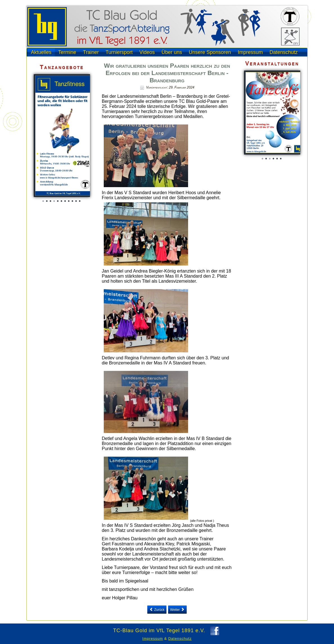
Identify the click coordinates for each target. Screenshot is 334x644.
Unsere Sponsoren (210, 52)
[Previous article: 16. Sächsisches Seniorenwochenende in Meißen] (157, 610)
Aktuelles (41, 52)
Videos (147, 52)
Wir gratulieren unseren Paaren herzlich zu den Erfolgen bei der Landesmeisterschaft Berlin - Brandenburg (167, 73)
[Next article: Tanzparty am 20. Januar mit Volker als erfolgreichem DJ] (177, 610)
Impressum (250, 52)
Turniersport (119, 52)
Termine (67, 52)
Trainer (91, 52)
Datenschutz (284, 52)
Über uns (172, 52)
